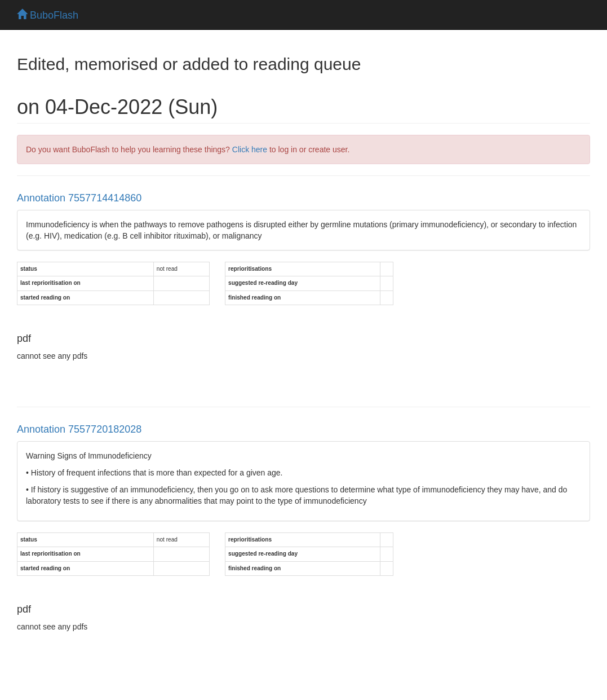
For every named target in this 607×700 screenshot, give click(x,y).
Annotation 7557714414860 (79, 198)
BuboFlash (48, 15)
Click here (250, 149)
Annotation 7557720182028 (79, 429)
